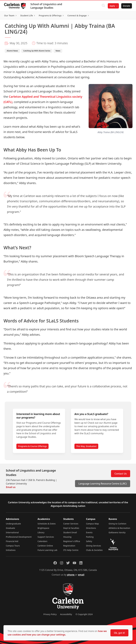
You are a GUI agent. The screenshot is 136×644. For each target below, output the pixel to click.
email (81, 575)
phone (71, 575)
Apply (112, 6)
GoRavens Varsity (117, 532)
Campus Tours (13, 546)
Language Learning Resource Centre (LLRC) (103, 484)
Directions (91, 528)
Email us (11, 487)
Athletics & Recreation (119, 528)
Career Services (71, 524)
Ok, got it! (119, 633)
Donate (126, 6)
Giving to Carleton (118, 524)
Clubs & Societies (94, 550)
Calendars (42, 541)
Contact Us (121, 474)
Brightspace (43, 528)
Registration (69, 546)
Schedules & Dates (47, 524)
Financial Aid (12, 541)
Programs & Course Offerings (32, 446)
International (12, 532)
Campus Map (92, 524)
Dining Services (93, 546)
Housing (67, 537)
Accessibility (66, 614)
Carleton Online (45, 546)
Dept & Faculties (71, 528)
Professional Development (19, 537)
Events (89, 532)
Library (41, 532)
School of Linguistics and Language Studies (47, 6)
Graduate (10, 528)
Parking (90, 537)
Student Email (70, 532)
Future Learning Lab (47, 550)
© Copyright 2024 (84, 614)
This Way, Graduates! (86, 446)
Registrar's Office (72, 541)
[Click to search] (103, 6)
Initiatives (11, 550)
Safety (89, 541)
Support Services (46, 537)
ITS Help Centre (71, 550)
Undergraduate (13, 524)
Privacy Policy (50, 614)
